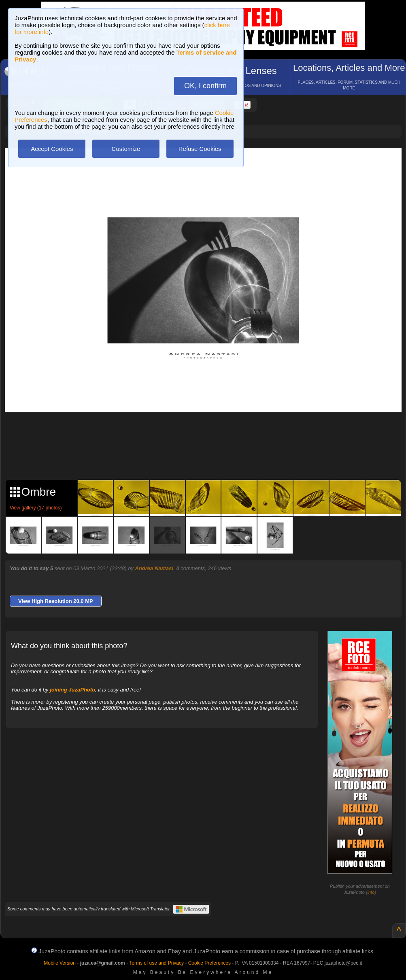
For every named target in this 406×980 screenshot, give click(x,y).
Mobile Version (60, 963)
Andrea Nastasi (154, 568)
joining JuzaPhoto (72, 690)
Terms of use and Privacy (156, 963)
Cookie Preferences (209, 963)
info (371, 892)
